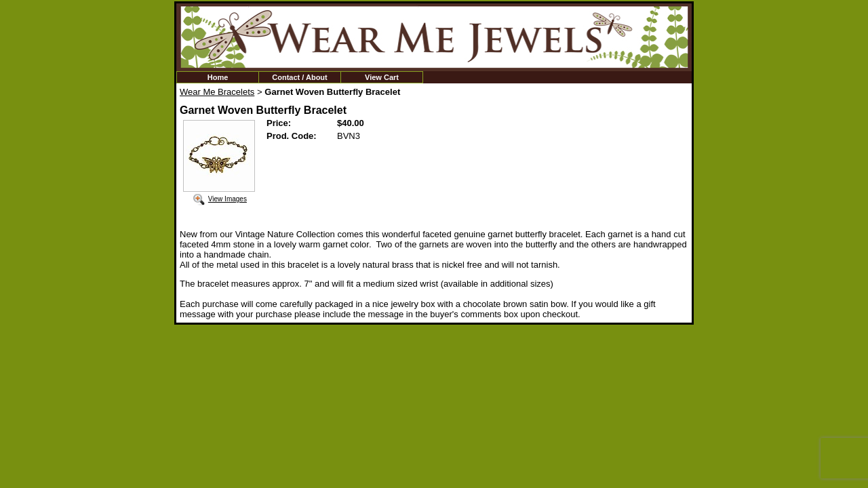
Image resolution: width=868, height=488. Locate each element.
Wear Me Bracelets (217, 92)
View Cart (382, 77)
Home (218, 77)
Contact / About (299, 77)
